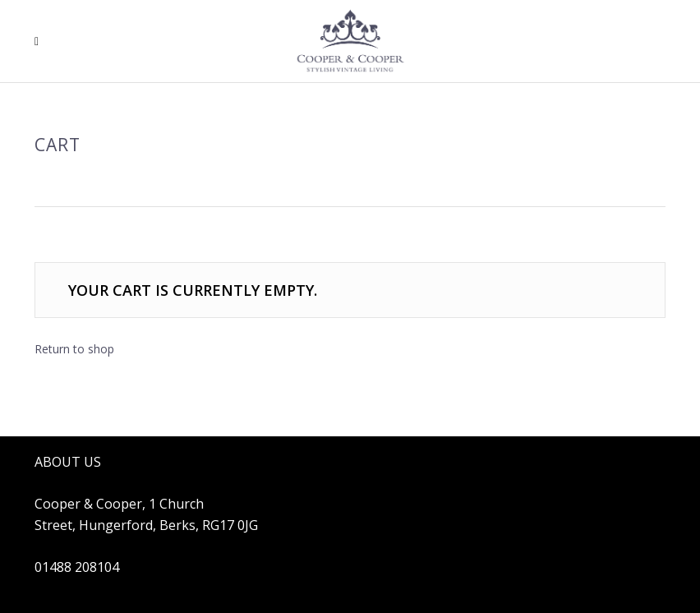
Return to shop (74, 349)
